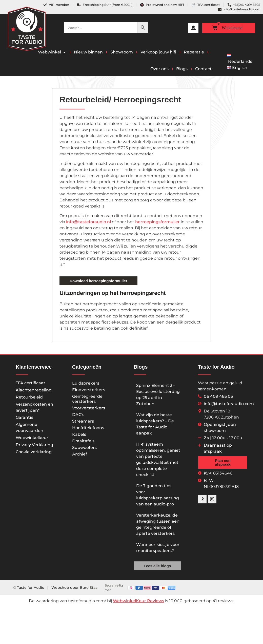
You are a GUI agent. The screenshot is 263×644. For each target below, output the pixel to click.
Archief (80, 454)
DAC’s (78, 415)
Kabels (79, 434)
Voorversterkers (89, 408)
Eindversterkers (89, 390)
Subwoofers (84, 448)
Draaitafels (83, 441)
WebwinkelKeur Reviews (138, 601)
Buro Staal (89, 588)
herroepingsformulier (157, 222)
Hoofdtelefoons (88, 428)
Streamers (83, 421)
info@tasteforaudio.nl (88, 222)
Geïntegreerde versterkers (87, 399)
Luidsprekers (86, 383)
